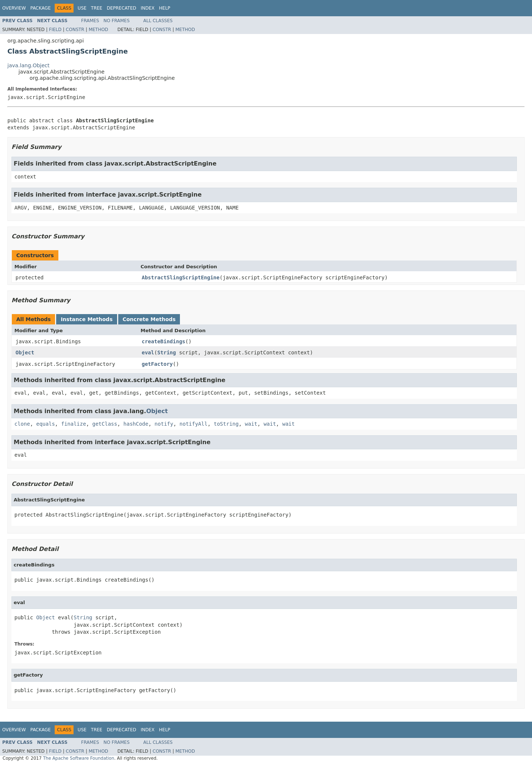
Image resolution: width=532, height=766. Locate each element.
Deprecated (122, 8)
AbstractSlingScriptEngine (181, 278)
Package (40, 8)
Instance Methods (86, 319)
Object (25, 353)
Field (55, 30)
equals (46, 424)
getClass (105, 424)
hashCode (136, 424)
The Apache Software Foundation (79, 758)
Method (98, 30)
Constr (75, 30)
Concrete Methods (149, 319)
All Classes (158, 21)
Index (148, 8)
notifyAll (194, 424)
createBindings (164, 341)
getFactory (157, 364)
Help (165, 8)
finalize (73, 424)
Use (82, 8)
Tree (97, 8)
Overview (14, 8)
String (167, 353)
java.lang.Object (28, 65)
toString (226, 424)
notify (164, 424)
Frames (90, 21)
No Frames (117, 21)
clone (22, 424)
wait (251, 424)
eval (148, 353)
